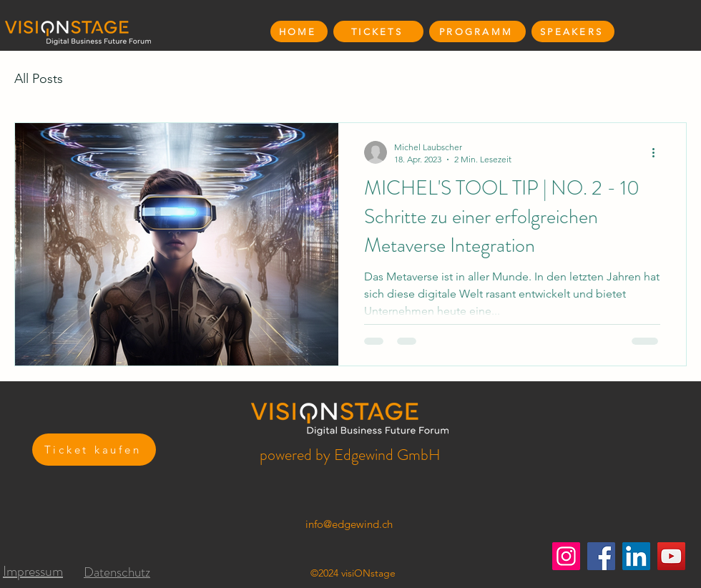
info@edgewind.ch (349, 524)
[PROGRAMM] (477, 31)
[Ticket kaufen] (94, 450)
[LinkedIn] (636, 556)
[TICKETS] (378, 31)
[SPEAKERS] (573, 31)
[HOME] (299, 31)
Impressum (33, 571)
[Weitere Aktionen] (658, 152)
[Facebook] (601, 556)
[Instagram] (566, 556)
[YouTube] (671, 556)
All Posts (39, 79)
